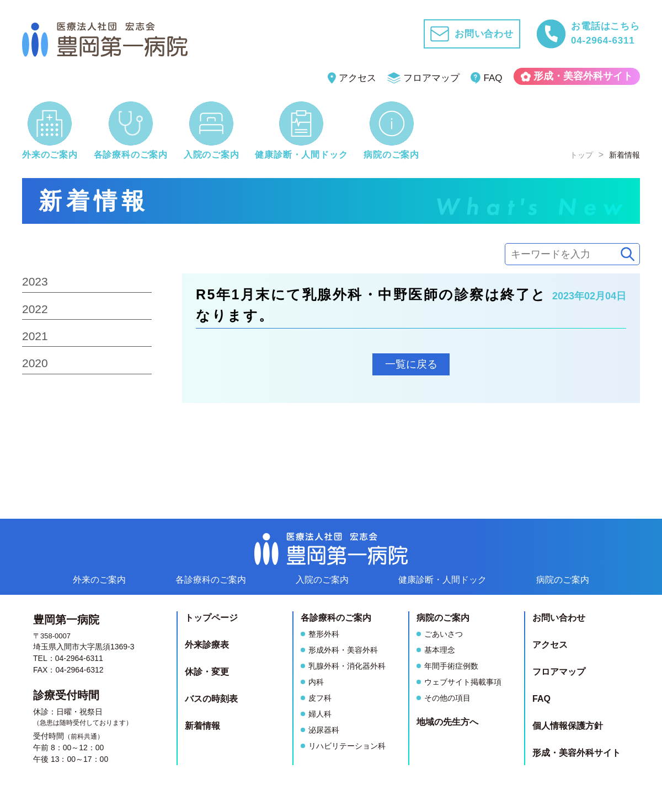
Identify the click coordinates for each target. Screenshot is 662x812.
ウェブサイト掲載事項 (463, 682)
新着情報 (202, 726)
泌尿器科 (324, 730)
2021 (35, 336)
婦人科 (320, 714)
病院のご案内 (563, 580)
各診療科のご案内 (211, 580)
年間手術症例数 (451, 666)
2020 (35, 363)
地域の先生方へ (447, 722)
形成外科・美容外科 (343, 650)
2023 (35, 281)
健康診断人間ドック (442, 580)
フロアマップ (423, 78)
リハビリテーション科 (347, 746)
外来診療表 (207, 645)
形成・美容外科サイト (577, 76)
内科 (316, 682)
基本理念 (440, 650)
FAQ (487, 78)
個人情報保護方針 (568, 726)
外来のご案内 (99, 580)
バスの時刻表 (211, 699)
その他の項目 (447, 698)
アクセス (352, 78)
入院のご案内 (322, 580)
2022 (35, 309)
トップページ (211, 618)
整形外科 (324, 634)
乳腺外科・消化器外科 (347, 666)
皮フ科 (320, 698)
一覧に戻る (411, 364)
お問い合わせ (559, 618)
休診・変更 (207, 672)
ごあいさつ (444, 634)
